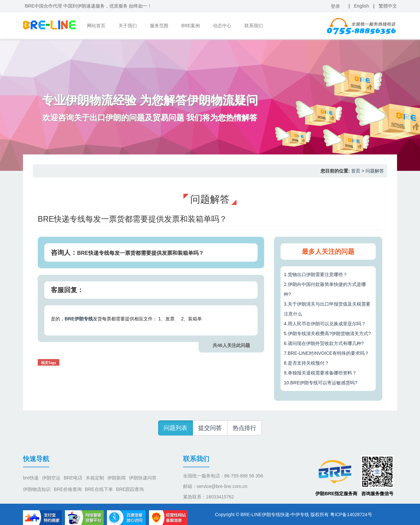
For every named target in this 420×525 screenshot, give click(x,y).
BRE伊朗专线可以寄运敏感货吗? (324, 383)
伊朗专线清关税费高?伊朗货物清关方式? (329, 333)
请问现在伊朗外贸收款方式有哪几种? (326, 343)
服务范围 (159, 26)
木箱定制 (95, 478)
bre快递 (31, 478)
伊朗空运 (51, 478)
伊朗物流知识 (37, 489)
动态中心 (222, 26)
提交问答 (210, 428)
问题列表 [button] (176, 428)
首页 (356, 171)
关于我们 (128, 26)
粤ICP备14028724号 (351, 515)
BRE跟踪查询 (130, 489)
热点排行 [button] (244, 428)
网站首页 (96, 26)
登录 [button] (335, 6)
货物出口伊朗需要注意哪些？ (318, 274)
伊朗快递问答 (143, 478)
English (362, 6)
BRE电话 (73, 478)
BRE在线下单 (99, 489)
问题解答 (375, 171)
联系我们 (254, 26)
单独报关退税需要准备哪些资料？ (322, 373)
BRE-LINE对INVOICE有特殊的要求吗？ (328, 353)
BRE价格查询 (68, 489)
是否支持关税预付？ (308, 363)
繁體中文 (388, 6)
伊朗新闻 (116, 478)
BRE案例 (191, 26)
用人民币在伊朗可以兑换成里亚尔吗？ (327, 324)
